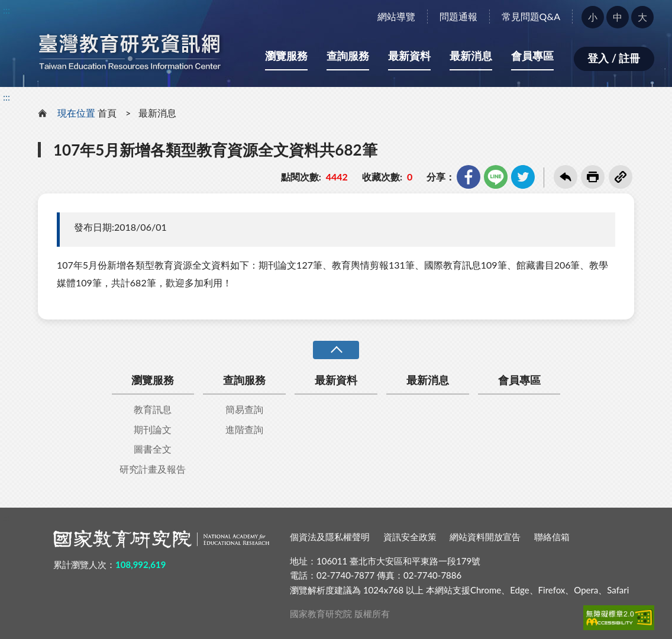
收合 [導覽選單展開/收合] (336, 350)
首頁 (107, 113)
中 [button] (618, 17)
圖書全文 (153, 449)
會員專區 (532, 56)
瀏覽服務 (286, 56)
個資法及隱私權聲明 (330, 537)
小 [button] (593, 17)
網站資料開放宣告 (485, 537)
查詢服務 (348, 56)
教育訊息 (153, 409)
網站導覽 (396, 16)
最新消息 (471, 56)
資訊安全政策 (410, 537)
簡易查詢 (244, 409)
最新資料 (409, 56)
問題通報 (458, 16)
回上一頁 (566, 177)
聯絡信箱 (552, 537)
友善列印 (593, 177)
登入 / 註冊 (614, 58)
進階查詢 (244, 429)
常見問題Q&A (531, 16)
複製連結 (621, 177)
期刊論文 (153, 429)
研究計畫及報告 (153, 469)
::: (7, 10)
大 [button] (642, 17)
